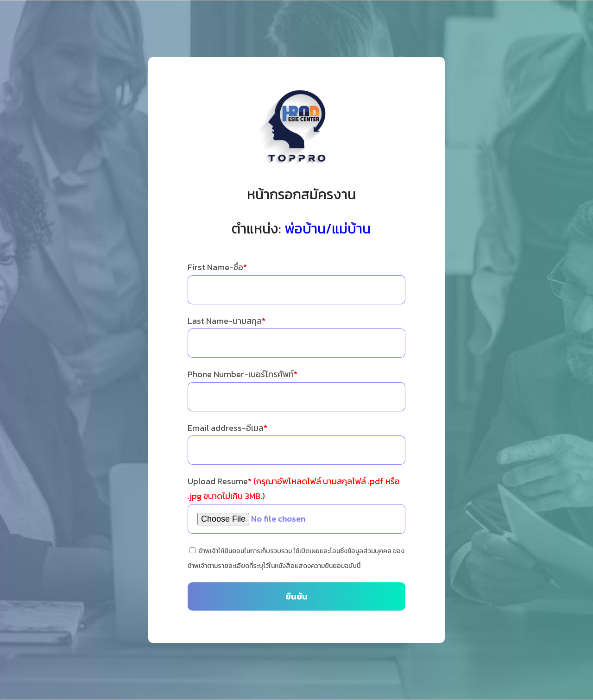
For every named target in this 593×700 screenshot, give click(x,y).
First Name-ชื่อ (217, 267)
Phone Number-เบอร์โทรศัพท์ (243, 374)
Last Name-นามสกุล (227, 321)
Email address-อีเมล (227, 428)
